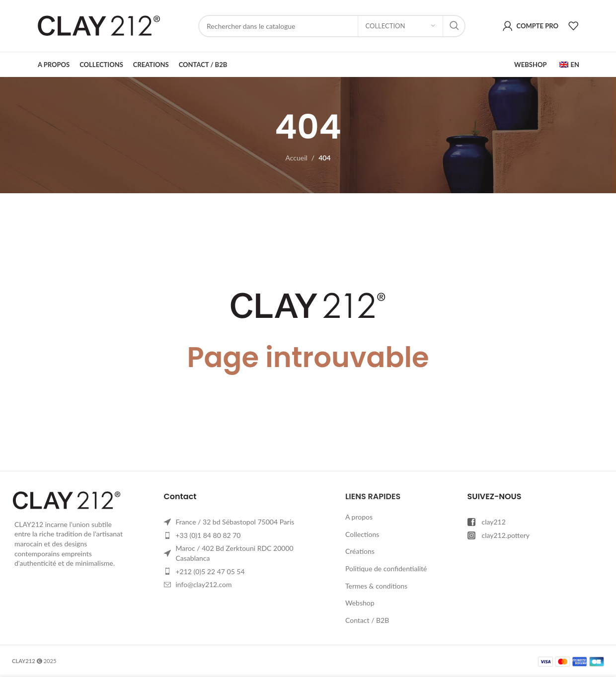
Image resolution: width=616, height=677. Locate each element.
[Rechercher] (332, 26)
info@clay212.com (204, 584)
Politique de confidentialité (386, 568)
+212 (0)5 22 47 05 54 (210, 571)
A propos (359, 517)
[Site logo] (99, 25)
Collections (362, 534)
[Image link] (67, 499)
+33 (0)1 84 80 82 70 (208, 535)
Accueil (296, 158)
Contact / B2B (367, 620)
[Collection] (400, 26)
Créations (360, 551)
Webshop (360, 603)
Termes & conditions (376, 586)
